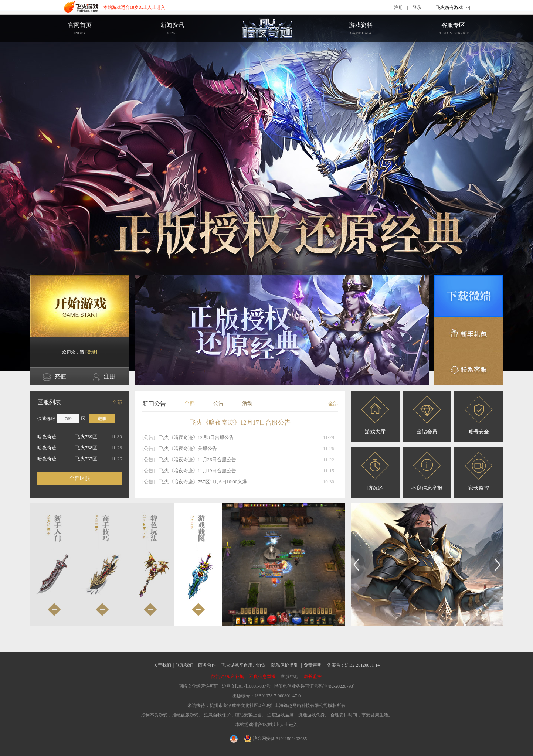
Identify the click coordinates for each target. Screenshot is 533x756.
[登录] (91, 352)
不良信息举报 (427, 471)
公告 (218, 403)
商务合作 (207, 665)
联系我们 (184, 665)
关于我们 (162, 665)
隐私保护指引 (285, 665)
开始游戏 (80, 306)
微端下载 (469, 296)
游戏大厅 (375, 415)
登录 (417, 7)
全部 (117, 402)
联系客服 (469, 368)
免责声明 (313, 665)
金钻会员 (427, 415)
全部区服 (80, 478)
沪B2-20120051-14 (362, 665)
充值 (55, 377)
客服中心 (290, 677)
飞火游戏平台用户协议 (244, 665)
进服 (102, 419)
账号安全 (479, 415)
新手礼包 (469, 334)
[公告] (149, 437)
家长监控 (479, 471)
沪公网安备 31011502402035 (276, 739)
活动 (247, 403)
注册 (398, 7)
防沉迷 (375, 471)
